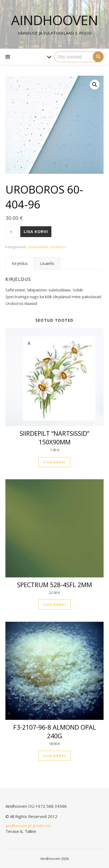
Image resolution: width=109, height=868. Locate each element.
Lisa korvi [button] (54, 462)
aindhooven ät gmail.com (28, 826)
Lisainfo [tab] (47, 263)
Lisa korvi (36, 232)
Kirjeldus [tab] (20, 263)
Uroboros (58, 247)
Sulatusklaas (38, 247)
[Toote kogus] (12, 232)
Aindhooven (54, 20)
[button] (95, 85)
